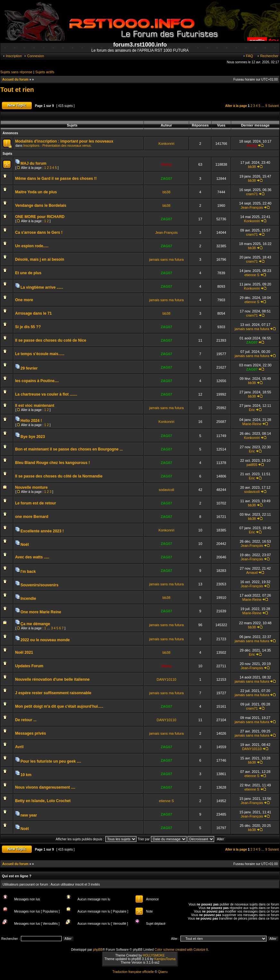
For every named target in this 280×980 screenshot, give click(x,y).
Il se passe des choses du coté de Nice (51, 340)
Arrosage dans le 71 (33, 313)
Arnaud (252, 573)
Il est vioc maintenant (35, 406)
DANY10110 (166, 679)
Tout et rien (17, 90)
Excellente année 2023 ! (42, 531)
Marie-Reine (252, 424)
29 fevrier (29, 368)
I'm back (28, 572)
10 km (26, 775)
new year (29, 815)
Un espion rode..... (32, 246)
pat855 (252, 465)
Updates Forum (29, 666)
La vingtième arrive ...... (42, 287)
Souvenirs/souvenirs (39, 585)
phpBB (98, 950)
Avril (19, 747)
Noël (25, 545)
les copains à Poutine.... (37, 381)
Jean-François (252, 207)
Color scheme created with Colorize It (181, 950)
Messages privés (31, 733)
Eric (252, 410)
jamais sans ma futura (167, 259)
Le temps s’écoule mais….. (40, 354)
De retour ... (26, 720)
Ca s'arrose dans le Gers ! (39, 232)
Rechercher (268, 56)
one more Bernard (32, 517)
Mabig (252, 145)
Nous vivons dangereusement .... (45, 787)
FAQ (248, 56)
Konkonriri (167, 144)
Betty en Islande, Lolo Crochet (43, 801)
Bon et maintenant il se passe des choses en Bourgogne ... (69, 449)
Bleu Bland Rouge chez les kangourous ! (52, 463)
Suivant (273, 106)
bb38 (252, 167)
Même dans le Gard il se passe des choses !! (56, 179)
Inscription (12, 56)
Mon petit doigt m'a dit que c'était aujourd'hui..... (59, 706)
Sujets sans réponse (16, 72)
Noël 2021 (24, 652)
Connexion (34, 56)
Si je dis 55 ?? (28, 327)
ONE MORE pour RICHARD (40, 217)
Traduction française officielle (133, 972)
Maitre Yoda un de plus (36, 192)
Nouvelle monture (31, 487)
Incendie (28, 599)
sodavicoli (166, 490)
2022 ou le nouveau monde (45, 640)
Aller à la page (236, 106)
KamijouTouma (165, 959)
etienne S (252, 275)
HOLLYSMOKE (154, 955)
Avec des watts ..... (32, 557)
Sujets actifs (45, 72)
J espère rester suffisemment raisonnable (53, 693)
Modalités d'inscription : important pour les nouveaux (64, 141)
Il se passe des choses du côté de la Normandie (59, 476)
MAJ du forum (34, 163)
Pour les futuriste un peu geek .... (51, 761)
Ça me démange (35, 624)
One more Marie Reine (41, 612)
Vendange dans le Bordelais (41, 206)
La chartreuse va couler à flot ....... (46, 394)
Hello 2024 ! (31, 421)
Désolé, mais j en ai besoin (40, 259)
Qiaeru (163, 972)
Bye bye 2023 (33, 437)
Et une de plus (28, 273)
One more (24, 300)
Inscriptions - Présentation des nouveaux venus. (57, 146)
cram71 (252, 194)
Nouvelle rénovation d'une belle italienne (52, 679)
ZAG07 (166, 179)
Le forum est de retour (35, 503)
